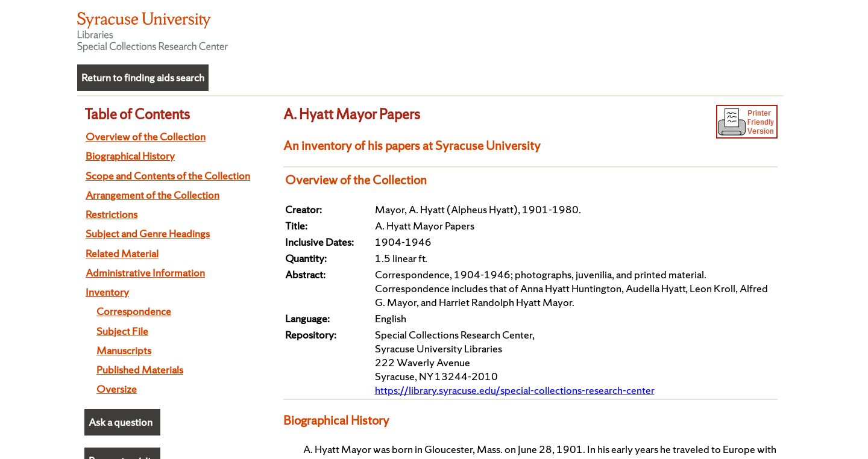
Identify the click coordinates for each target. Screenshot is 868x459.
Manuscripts (124, 350)
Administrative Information (145, 273)
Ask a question (121, 422)
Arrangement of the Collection (153, 195)
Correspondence (134, 311)
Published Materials (140, 370)
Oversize (117, 389)
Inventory (107, 292)
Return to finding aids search (143, 77)
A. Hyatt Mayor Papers (352, 114)
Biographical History (130, 156)
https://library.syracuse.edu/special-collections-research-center (515, 390)
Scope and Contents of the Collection (168, 176)
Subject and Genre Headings (148, 233)
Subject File (122, 331)
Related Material (122, 253)
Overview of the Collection (146, 136)
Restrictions (112, 214)
